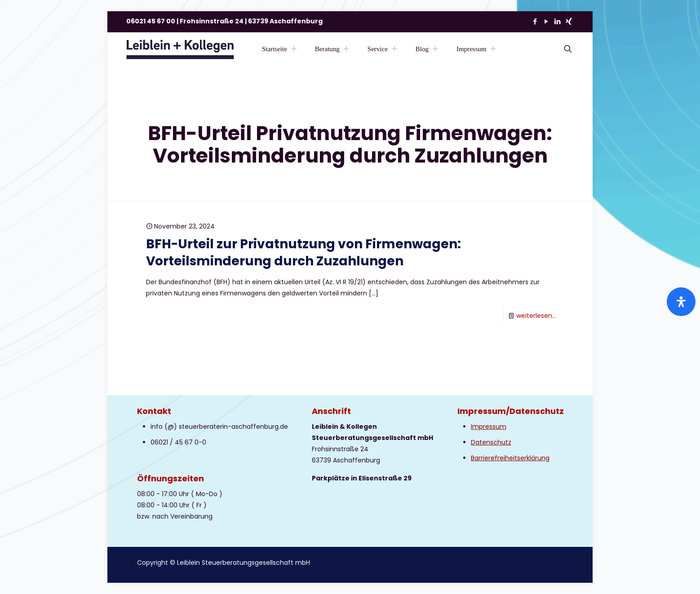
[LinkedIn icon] (557, 21)
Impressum (489, 427)
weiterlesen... (536, 316)
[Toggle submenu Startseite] (294, 49)
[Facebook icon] (535, 21)
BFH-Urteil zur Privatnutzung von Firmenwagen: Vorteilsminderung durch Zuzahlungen (303, 253)
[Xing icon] (569, 21)
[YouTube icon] (546, 21)
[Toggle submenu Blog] (435, 49)
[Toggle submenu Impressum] (493, 49)
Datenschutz (491, 442)
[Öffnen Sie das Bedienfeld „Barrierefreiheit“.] (681, 302)
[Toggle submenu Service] (394, 49)
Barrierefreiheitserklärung (510, 458)
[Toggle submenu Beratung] (346, 49)
